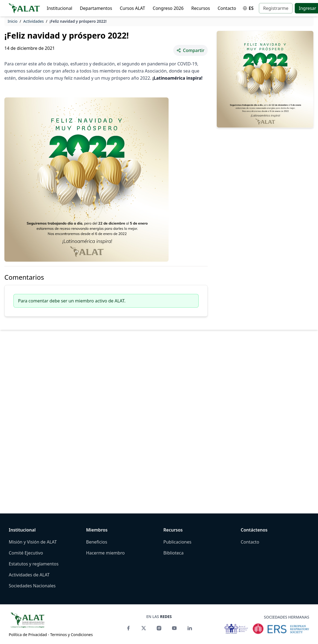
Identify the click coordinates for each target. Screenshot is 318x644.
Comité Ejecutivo (26, 553)
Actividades (34, 21)
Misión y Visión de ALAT (33, 542)
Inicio (13, 21)
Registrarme (276, 8)
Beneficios (97, 542)
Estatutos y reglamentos (34, 564)
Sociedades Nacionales (32, 586)
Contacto (227, 8)
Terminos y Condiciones (71, 635)
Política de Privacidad (28, 635)
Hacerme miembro (105, 553)
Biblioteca (174, 553)
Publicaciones (177, 542)
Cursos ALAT (132, 8)
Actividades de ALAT (29, 575)
